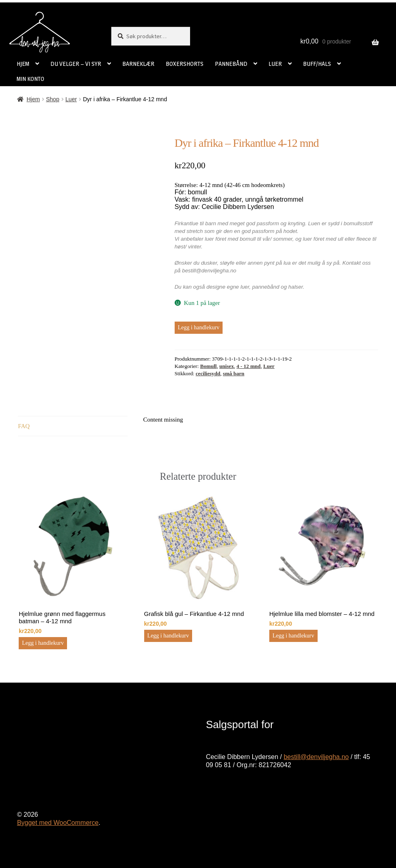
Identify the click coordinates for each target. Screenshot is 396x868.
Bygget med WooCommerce (58, 823)
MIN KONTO (30, 79)
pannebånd (266, 287)
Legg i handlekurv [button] (43, 643)
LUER (275, 64)
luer (245, 287)
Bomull (209, 366)
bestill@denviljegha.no (316, 757)
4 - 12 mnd (248, 366)
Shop (53, 99)
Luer (71, 99)
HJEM (23, 64)
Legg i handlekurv (199, 327)
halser (296, 287)
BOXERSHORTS (185, 64)
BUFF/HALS (317, 64)
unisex (227, 366)
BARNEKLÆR (138, 64)
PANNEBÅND (231, 64)
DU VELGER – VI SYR (76, 64)
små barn (234, 373)
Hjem (33, 99)
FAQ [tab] (24, 426)
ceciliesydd (208, 373)
